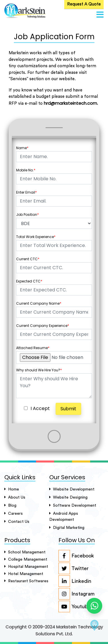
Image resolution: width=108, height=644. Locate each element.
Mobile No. (26, 170)
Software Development (73, 505)
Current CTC (28, 259)
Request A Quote (84, 4)
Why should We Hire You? (39, 370)
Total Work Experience (36, 237)
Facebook (76, 556)
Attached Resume (33, 348)
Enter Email (26, 192)
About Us (15, 497)
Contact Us (17, 522)
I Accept (40, 408)
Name (22, 148)
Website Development (72, 489)
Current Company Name (39, 303)
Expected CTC (29, 281)
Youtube (74, 606)
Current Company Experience (43, 326)
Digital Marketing (67, 528)
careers (14, 513)
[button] (100, 15)
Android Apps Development (64, 516)
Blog (10, 505)
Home (12, 489)
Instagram (77, 594)
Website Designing (68, 497)
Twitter (74, 568)
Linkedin (75, 581)
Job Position (28, 215)
